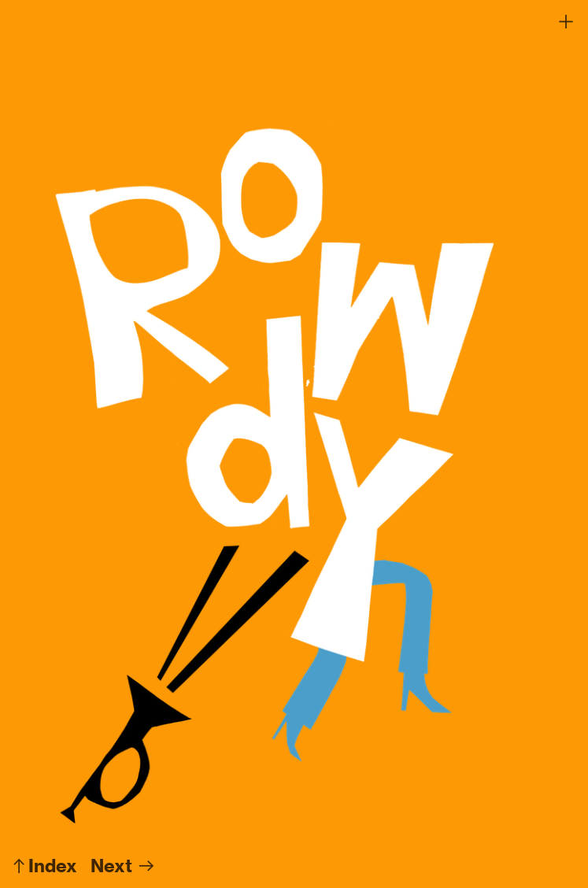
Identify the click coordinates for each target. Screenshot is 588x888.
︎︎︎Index (43, 866)
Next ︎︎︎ (123, 866)
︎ (566, 22)
